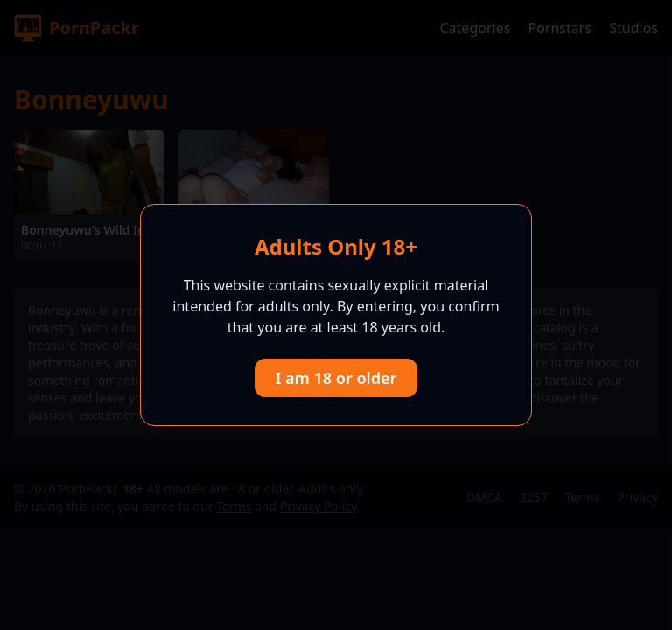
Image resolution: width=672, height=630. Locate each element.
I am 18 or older (336, 378)
